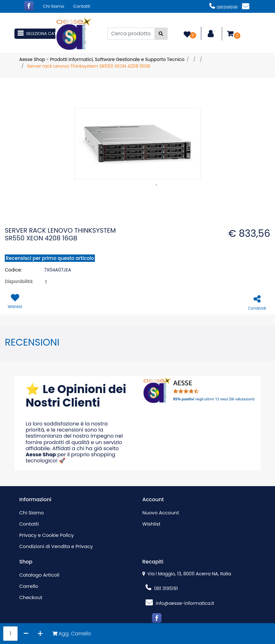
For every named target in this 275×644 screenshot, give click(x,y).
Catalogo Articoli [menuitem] (39, 575)
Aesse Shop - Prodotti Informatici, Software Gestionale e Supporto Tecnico (102, 59)
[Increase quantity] (40, 634)
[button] (161, 34)
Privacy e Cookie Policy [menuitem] (46, 535)
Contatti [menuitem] (82, 6)
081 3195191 (162, 588)
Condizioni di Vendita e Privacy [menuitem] (56, 546)
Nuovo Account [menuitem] (161, 513)
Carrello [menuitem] (29, 586)
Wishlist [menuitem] (151, 524)
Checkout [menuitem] (31, 597)
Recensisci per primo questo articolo (50, 258)
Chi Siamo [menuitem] (54, 6)
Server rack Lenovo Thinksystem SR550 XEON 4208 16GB (88, 66)
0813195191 (223, 7)
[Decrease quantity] (26, 634)
